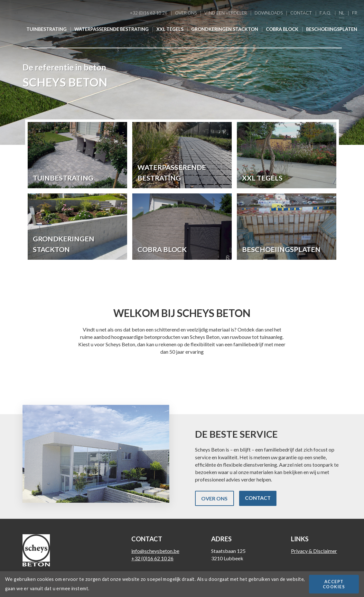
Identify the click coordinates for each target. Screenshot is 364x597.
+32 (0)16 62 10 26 (149, 13)
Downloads (269, 13)
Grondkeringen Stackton (225, 29)
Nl (342, 13)
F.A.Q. (325, 13)
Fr (355, 13)
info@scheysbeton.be (155, 551)
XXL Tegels (170, 29)
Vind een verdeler (226, 13)
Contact (301, 13)
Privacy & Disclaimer (314, 551)
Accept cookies (334, 584)
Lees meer (77, 155)
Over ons (186, 13)
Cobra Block (282, 29)
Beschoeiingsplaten (332, 29)
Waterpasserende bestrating (112, 29)
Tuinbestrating (47, 29)
